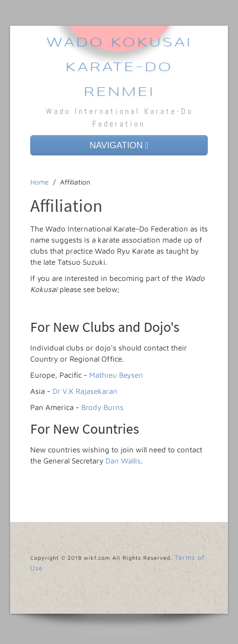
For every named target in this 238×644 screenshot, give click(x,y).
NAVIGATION (119, 145)
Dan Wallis (123, 461)
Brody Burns (102, 407)
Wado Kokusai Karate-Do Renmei (119, 68)
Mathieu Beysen (116, 375)
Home (40, 182)
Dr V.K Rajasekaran (85, 391)
